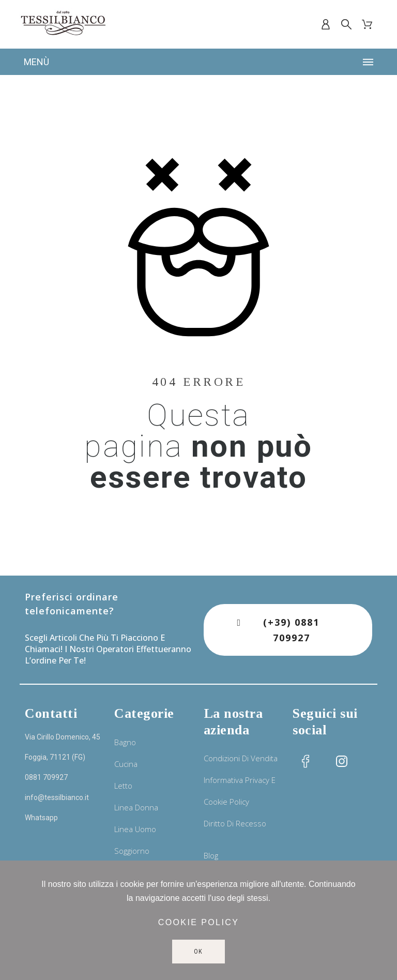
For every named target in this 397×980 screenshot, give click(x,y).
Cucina (126, 764)
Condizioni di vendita (241, 758)
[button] (288, 630)
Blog (211, 855)
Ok (199, 952)
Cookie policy (199, 922)
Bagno (125, 742)
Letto (123, 786)
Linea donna (136, 807)
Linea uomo (135, 829)
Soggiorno (132, 851)
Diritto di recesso (235, 823)
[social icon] (306, 761)
